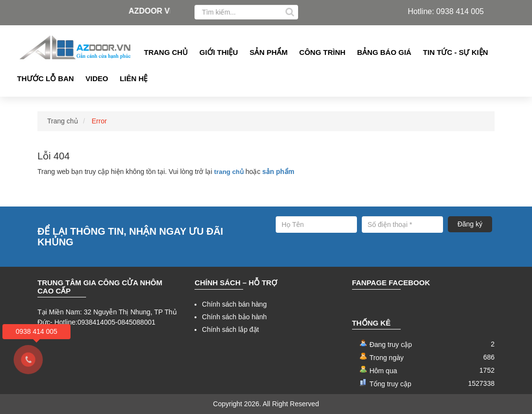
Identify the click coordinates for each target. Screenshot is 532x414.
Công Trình (322, 52)
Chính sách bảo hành (234, 317)
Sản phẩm (268, 52)
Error (99, 121)
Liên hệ (133, 78)
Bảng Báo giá (384, 52)
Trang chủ (166, 52)
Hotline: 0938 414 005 (446, 11)
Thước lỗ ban (45, 78)
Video (97, 78)
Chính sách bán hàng (234, 304)
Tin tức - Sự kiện (456, 52)
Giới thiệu (219, 52)
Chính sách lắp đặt (230, 329)
